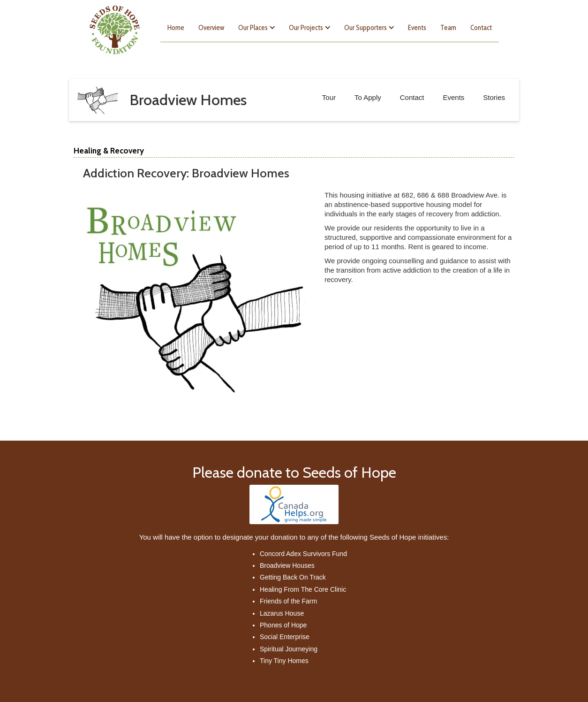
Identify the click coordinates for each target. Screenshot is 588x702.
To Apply (368, 97)
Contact (481, 28)
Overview (211, 28)
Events (417, 28)
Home (176, 28)
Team (448, 28)
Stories (494, 97)
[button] (256, 28)
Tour (329, 97)
